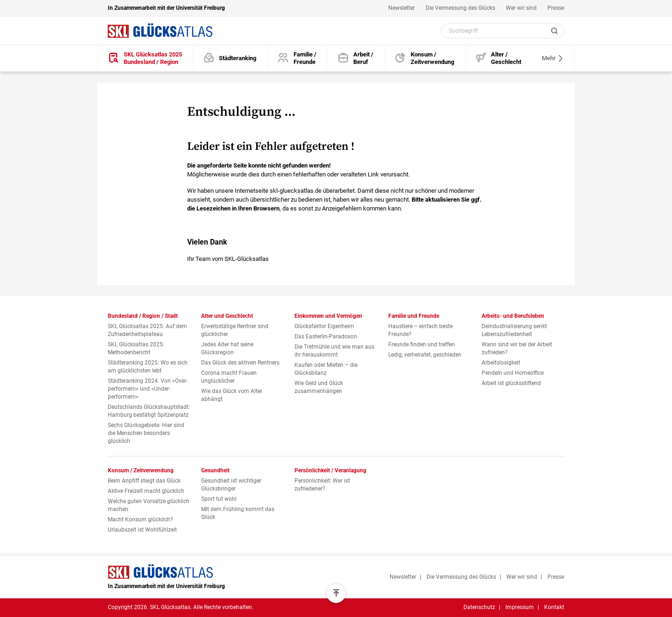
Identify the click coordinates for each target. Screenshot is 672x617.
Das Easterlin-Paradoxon (326, 337)
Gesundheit (215, 470)
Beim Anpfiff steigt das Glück (144, 481)
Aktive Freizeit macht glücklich (146, 491)
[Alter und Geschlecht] (499, 59)
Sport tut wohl (219, 499)
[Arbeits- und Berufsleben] (356, 59)
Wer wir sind (521, 8)
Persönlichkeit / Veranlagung (330, 470)
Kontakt (554, 607)
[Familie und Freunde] (297, 59)
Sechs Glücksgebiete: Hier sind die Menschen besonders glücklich (146, 433)
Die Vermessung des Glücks (460, 8)
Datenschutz (479, 607)
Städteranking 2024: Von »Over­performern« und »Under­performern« (148, 389)
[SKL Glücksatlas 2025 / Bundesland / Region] (145, 59)
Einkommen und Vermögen (328, 316)
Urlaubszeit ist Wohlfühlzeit (142, 530)
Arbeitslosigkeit (501, 363)
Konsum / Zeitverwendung (141, 470)
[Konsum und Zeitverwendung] (425, 59)
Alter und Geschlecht (227, 316)
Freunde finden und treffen (422, 344)
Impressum (520, 607)
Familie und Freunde (414, 316)
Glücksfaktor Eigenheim (324, 326)
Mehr (553, 58)
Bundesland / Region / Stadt (143, 316)
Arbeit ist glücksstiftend (511, 383)
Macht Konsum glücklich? (140, 519)
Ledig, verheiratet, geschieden (425, 355)
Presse (556, 8)
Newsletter (402, 8)
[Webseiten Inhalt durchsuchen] (503, 31)
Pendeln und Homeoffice (513, 373)
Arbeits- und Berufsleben (513, 316)
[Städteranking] (230, 59)
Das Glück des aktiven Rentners (240, 363)
